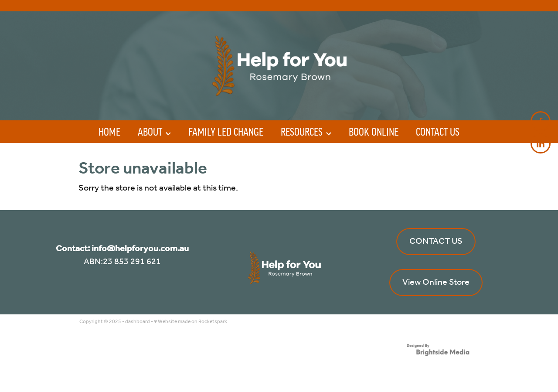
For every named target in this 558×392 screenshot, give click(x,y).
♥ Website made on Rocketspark (191, 322)
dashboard (138, 322)
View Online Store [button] (436, 283)
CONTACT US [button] (436, 242)
